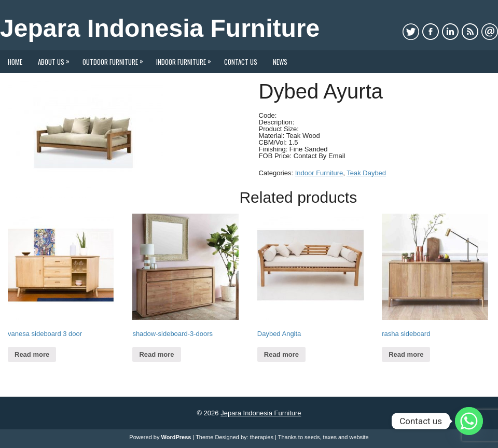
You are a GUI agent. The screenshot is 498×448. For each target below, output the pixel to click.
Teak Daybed (366, 173)
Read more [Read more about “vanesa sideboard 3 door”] (32, 354)
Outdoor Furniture (115, 59)
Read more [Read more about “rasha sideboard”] (406, 354)
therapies (262, 437)
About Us (56, 59)
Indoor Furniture (186, 59)
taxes (330, 437)
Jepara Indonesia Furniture (160, 28)
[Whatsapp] (469, 421)
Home (15, 62)
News (280, 62)
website (359, 437)
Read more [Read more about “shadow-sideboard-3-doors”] (156, 354)
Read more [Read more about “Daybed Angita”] (281, 354)
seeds (312, 437)
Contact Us (241, 62)
